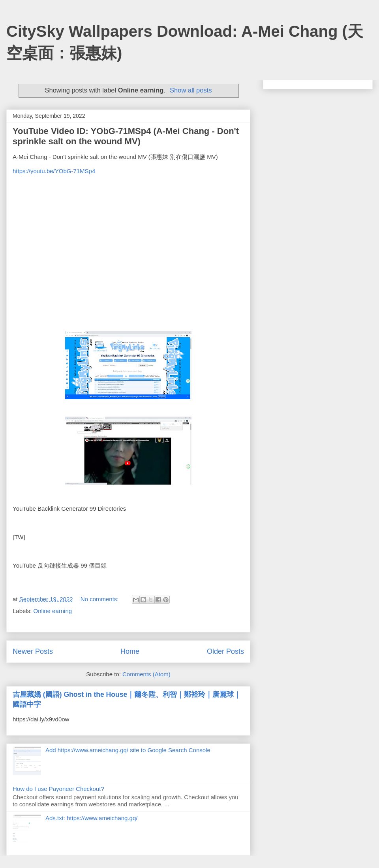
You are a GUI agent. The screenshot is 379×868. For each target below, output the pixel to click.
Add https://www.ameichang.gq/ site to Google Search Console (128, 750)
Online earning (53, 611)
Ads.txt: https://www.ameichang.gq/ (91, 818)
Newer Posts (33, 651)
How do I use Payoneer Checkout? (58, 789)
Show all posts (191, 90)
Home (130, 651)
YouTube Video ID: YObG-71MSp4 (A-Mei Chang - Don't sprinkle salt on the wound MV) (126, 136)
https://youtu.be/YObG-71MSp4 (54, 171)
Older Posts (225, 651)
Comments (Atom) (146, 674)
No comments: (100, 599)
